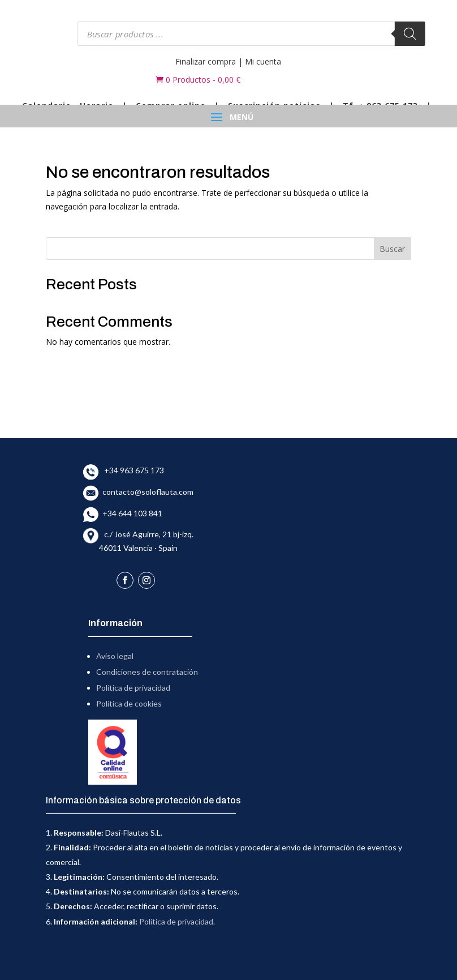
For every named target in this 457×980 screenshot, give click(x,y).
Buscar (392, 249)
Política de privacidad (133, 688)
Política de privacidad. (177, 921)
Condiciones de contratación (147, 672)
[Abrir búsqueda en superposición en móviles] (251, 34)
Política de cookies (129, 703)
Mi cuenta (263, 61)
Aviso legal (115, 656)
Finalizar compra (206, 61)
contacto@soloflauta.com (146, 492)
